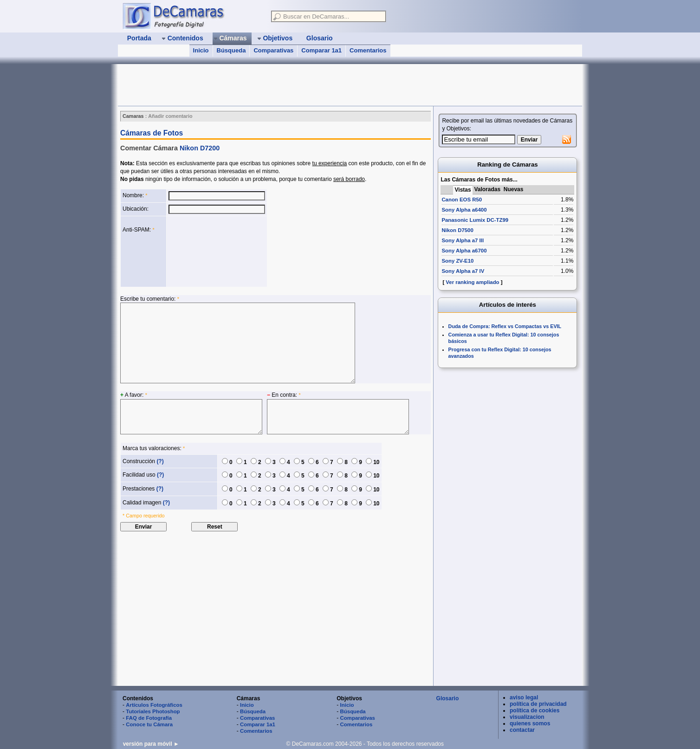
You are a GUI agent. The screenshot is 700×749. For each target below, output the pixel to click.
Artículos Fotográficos (154, 705)
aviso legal (524, 697)
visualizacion (527, 717)
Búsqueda (231, 50)
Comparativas (273, 50)
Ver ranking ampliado (472, 282)
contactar (522, 730)
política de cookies (535, 710)
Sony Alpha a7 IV (463, 271)
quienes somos (530, 723)
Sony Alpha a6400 (464, 210)
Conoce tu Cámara (149, 724)
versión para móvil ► (151, 744)
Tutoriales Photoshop (153, 711)
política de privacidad (538, 704)
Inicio (201, 50)
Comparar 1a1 (321, 50)
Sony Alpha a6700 (464, 251)
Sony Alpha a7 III (463, 240)
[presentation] (207, 252)
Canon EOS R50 (462, 200)
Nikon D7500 (457, 230)
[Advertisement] (287, 85)
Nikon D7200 (200, 148)
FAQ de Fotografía (149, 718)
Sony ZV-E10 (457, 261)
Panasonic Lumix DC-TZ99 (475, 220)
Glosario (448, 698)
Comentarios (368, 50)
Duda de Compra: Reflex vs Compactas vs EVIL (505, 326)
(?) (160, 461)
